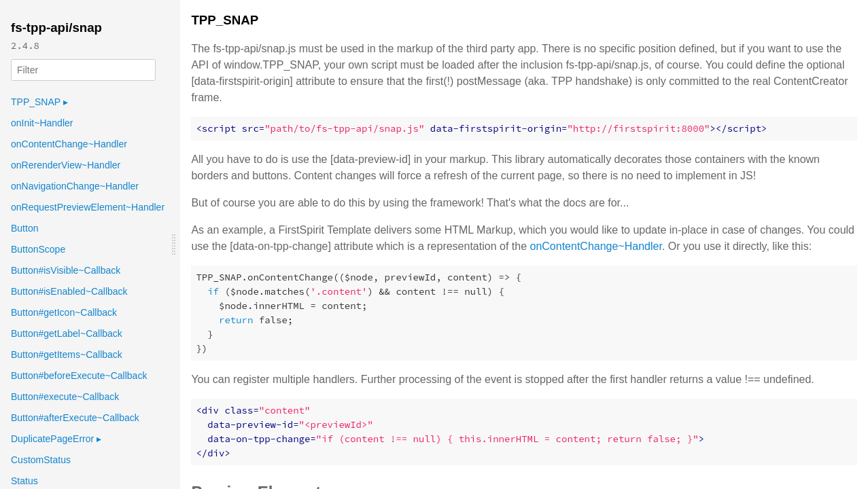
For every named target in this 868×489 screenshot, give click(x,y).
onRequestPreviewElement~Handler (88, 207)
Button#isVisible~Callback (66, 270)
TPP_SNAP (39, 102)
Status (24, 481)
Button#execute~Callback (65, 397)
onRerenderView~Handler (66, 165)
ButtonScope (38, 249)
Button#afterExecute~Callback (75, 418)
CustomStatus (41, 460)
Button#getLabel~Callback (67, 333)
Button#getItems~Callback (67, 355)
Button (24, 228)
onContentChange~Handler (69, 144)
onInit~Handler (42, 123)
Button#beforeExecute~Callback (79, 376)
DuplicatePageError (56, 439)
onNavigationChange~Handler (75, 186)
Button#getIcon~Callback (64, 312)
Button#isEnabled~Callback (69, 291)
